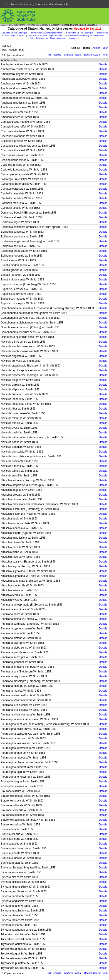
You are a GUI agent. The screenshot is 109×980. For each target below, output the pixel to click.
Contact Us (74, 38)
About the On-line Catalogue (14, 33)
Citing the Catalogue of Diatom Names (47, 38)
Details (103, 64)
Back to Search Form (96, 55)
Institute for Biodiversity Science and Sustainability (36, 4)
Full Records (54, 55)
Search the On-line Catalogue (80, 33)
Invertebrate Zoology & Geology (43, 25)
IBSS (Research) (16, 25)
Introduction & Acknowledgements (47, 33)
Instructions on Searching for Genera (45, 36)
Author (96, 48)
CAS (3, 25)
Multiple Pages (72, 55)
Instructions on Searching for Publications (85, 36)
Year (105, 48)
